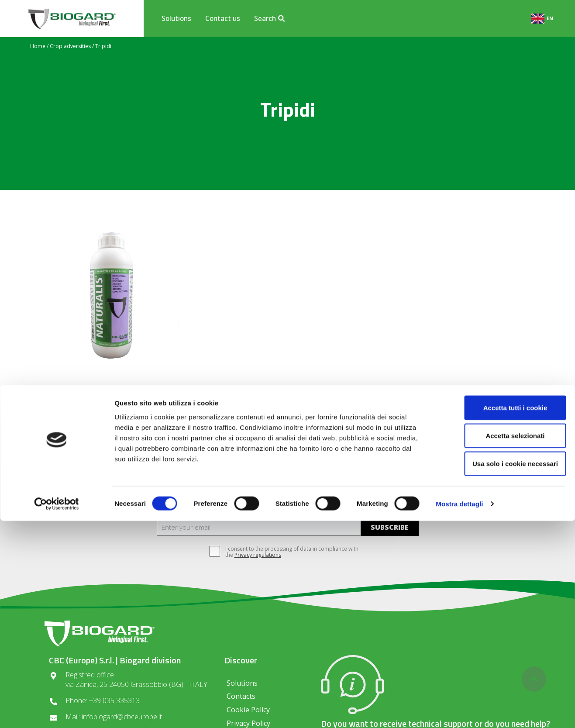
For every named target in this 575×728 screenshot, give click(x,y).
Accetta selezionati (502, 643)
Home (38, 46)
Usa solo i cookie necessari (502, 671)
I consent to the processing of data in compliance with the (287, 552)
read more (113, 431)
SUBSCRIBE (390, 527)
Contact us (223, 18)
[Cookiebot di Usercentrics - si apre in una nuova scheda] (57, 711)
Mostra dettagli (459, 711)
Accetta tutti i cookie (502, 615)
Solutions (176, 18)
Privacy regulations (258, 555)
